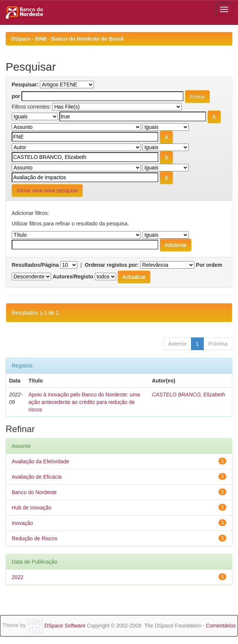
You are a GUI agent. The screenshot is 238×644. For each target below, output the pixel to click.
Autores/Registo (73, 277)
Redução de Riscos (34, 538)
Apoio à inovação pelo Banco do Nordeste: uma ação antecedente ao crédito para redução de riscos (84, 402)
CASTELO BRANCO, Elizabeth (189, 395)
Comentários (221, 626)
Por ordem (209, 265)
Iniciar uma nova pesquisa (47, 190)
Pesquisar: (25, 85)
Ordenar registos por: (112, 265)
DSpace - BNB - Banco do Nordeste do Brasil (67, 39)
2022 (17, 577)
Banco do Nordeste (34, 492)
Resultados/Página (35, 265)
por (16, 96)
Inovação (22, 523)
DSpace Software (65, 626)
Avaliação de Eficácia (37, 477)
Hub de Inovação (32, 508)
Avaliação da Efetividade (40, 461)
